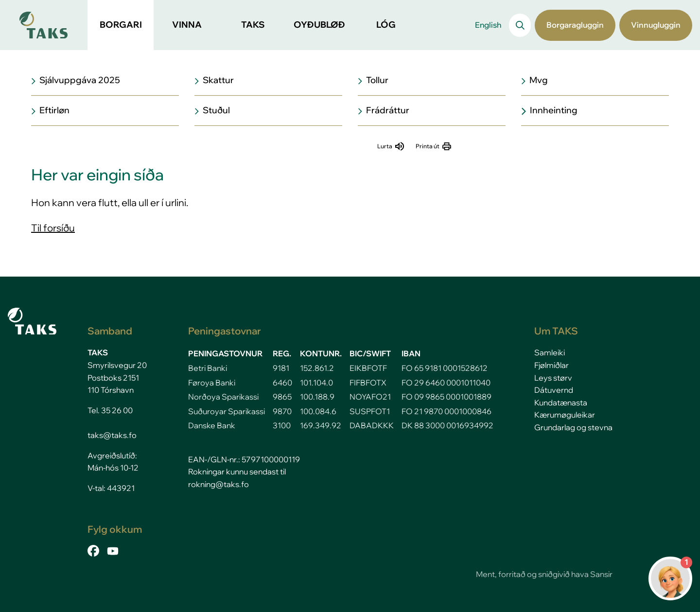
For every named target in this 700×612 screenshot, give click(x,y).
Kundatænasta (561, 402)
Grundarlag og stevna (573, 427)
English (488, 25)
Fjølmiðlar (551, 365)
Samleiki (550, 352)
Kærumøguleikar (565, 415)
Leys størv (553, 378)
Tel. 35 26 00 (110, 410)
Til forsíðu (53, 228)
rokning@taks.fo (219, 484)
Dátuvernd (554, 390)
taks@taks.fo (112, 435)
